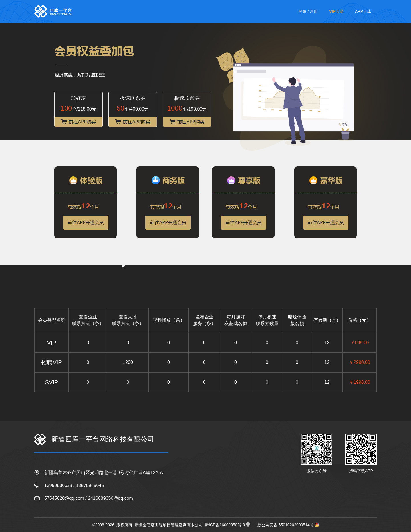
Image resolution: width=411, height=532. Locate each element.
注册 (314, 11)
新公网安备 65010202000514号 (286, 525)
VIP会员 (336, 11)
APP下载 (363, 11)
